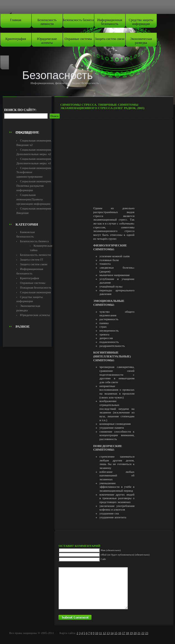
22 (143, 633)
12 (104, 633)
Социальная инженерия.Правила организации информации (33, 199)
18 (127, 633)
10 (97, 633)
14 (112, 633)
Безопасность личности (47, 22)
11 (101, 633)
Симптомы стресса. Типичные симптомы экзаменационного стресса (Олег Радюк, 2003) (102, 106)
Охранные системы (78, 39)
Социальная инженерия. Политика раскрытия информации (34, 186)
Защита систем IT (32, 259)
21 (139, 633)
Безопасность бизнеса (78, 20)
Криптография (16, 39)
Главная (16, 20)
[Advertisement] (35, 115)
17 (124, 633)
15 (116, 633)
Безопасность (58, 75)
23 (147, 633)
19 (131, 633)
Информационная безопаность (110, 22)
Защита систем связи (110, 39)
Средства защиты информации (141, 22)
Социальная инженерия (35, 292)
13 (108, 633)
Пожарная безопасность (36, 287)
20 (135, 633)
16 (120, 633)
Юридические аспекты (47, 41)
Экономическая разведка (141, 41)
